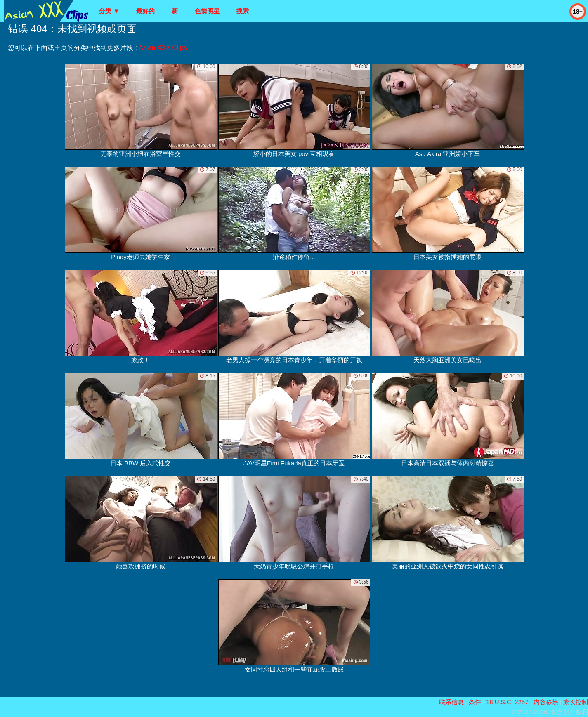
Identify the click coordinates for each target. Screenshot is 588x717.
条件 (475, 702)
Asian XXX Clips (163, 48)
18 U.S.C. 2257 (507, 702)
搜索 (243, 11)
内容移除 (546, 702)
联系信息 (451, 702)
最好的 (145, 11)
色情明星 (207, 11)
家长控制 (576, 702)
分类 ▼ (109, 11)
